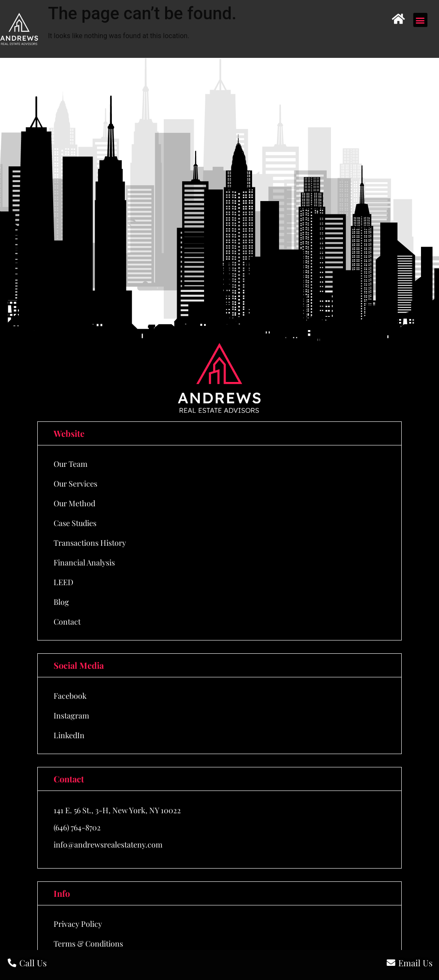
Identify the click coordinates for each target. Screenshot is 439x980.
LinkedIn (69, 735)
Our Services (75, 484)
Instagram (71, 715)
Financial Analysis (84, 562)
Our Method (74, 503)
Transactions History (90, 543)
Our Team (71, 464)
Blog (61, 602)
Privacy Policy (78, 924)
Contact (67, 622)
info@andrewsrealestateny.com (108, 845)
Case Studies (75, 523)
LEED (63, 582)
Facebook (70, 696)
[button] (420, 20)
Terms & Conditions (88, 944)
